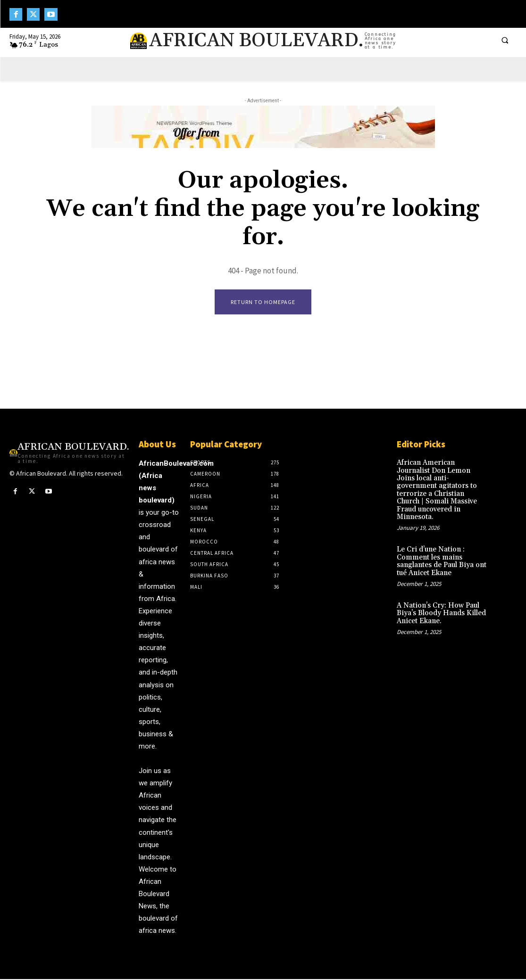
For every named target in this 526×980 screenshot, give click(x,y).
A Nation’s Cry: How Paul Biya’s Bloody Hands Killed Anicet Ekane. (439, 593)
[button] (505, 40)
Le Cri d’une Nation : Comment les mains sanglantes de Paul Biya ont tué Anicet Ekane (439, 543)
